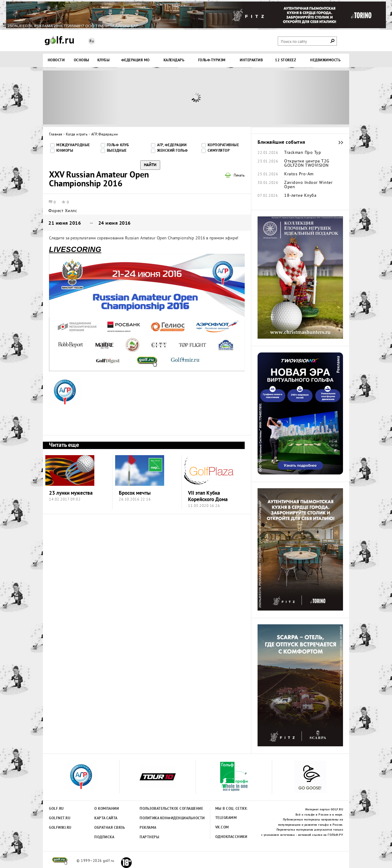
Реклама (148, 828)
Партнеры (149, 837)
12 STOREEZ (285, 60)
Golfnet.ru (60, 818)
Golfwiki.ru (60, 828)
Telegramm (226, 818)
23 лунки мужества (71, 493)
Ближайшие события (338, 143)
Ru (92, 42)
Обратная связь (110, 828)
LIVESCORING (75, 249)
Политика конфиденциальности (159, 818)
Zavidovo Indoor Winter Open (308, 185)
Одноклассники (231, 837)
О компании (107, 809)
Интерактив (251, 60)
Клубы (104, 60)
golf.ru (60, 861)
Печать (239, 176)
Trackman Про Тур (303, 153)
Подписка (104, 837)
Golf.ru (57, 809)
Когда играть (77, 135)
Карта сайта (106, 818)
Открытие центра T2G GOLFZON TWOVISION (307, 164)
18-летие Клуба (300, 196)
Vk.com (222, 828)
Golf (59, 41)
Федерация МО (136, 60)
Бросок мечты (135, 493)
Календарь (174, 60)
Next (311, 97)
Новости (56, 60)
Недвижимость (325, 60)
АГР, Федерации (105, 135)
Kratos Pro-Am (299, 174)
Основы (82, 60)
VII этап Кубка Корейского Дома (208, 497)
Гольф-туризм (212, 60)
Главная (56, 135)
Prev (81, 97)
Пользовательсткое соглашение (159, 809)
